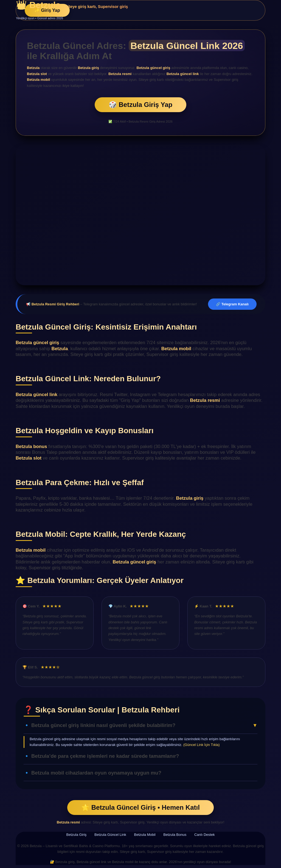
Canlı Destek (204, 835)
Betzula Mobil (145, 835)
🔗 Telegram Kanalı (232, 304)
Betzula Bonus (175, 835)
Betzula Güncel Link (110, 835)
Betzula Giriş (77, 835)
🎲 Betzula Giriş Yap (140, 105)
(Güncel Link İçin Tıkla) (202, 745)
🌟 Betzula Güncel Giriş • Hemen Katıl (140, 807)
